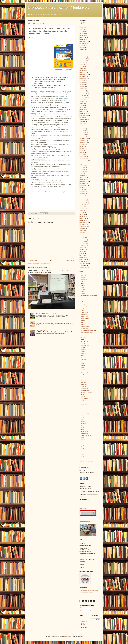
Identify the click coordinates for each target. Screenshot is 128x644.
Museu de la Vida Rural (86, 392)
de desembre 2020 (84, 113)
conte (82, 322)
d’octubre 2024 (83, 51)
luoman (67, 637)
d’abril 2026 (82, 32)
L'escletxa (83, 375)
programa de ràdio (85, 414)
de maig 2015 (83, 234)
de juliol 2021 (83, 100)
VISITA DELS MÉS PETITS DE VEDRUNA (47, 314)
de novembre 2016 (84, 203)
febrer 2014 (84, 353)
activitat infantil (85, 280)
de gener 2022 (83, 90)
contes (82, 324)
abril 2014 (83, 276)
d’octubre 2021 (83, 96)
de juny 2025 (82, 45)
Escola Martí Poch (85, 342)
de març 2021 (83, 108)
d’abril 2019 (82, 152)
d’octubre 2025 (83, 43)
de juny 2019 (82, 148)
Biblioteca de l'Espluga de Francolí (89, 295)
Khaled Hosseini (85, 373)
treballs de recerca (85, 451)
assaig (82, 287)
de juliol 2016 (83, 207)
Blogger (81, 637)
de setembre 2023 (84, 61)
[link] (31, 37)
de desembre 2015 (84, 220)
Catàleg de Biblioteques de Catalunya (90, 594)
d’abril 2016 (82, 213)
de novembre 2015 (84, 222)
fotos (82, 357)
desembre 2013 (84, 328)
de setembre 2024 (84, 53)
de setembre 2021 (84, 98)
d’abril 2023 (82, 67)
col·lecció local (84, 317)
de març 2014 (83, 255)
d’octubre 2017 (83, 183)
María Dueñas (84, 387)
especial (83, 344)
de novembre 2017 (84, 182)
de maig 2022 (83, 82)
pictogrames (84, 408)
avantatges (83, 289)
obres (82, 402)
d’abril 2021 (82, 106)
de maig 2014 (83, 252)
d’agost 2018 (82, 164)
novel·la (83, 396)
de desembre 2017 (84, 180)
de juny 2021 (82, 102)
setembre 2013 (84, 431)
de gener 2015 (83, 242)
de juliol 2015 (83, 230)
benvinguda (84, 291)
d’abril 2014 (82, 253)
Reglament (83, 424)
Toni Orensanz (84, 449)
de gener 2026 (83, 37)
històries (83, 361)
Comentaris (84, 611)
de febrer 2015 (83, 240)
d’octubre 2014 (83, 246)
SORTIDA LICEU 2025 (42, 330)
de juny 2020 (82, 125)
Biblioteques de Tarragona (87, 592)
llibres (82, 381)
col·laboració (84, 315)
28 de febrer (84, 274)
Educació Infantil (85, 338)
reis (82, 426)
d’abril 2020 (82, 129)
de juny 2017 (82, 191)
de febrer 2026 (83, 36)
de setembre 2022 (84, 78)
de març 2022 (83, 86)
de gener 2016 (83, 218)
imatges (83, 367)
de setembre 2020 (84, 119)
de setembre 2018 (84, 162)
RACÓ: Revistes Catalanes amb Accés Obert (84, 625)
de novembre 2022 (84, 74)
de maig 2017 (83, 193)
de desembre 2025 (84, 39)
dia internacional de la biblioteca (88, 330)
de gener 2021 (83, 111)
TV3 (82, 453)
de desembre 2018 (84, 158)
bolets (82, 303)
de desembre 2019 (84, 137)
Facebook (83, 352)
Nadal (82, 394)
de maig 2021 (83, 104)
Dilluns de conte (85, 334)
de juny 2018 (82, 168)
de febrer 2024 (83, 57)
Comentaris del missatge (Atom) (42, 263)
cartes (82, 311)
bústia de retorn (85, 305)
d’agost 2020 (82, 121)
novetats (83, 400)
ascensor (83, 285)
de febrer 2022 (83, 88)
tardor (82, 437)
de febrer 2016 (83, 217)
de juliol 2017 (83, 189)
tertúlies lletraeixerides (86, 443)
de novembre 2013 (84, 263)
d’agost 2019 (82, 145)
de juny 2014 (82, 250)
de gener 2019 (83, 156)
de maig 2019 (83, 150)
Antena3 (83, 283)
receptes (83, 418)
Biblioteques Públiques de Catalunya (89, 590)
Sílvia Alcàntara (85, 433)
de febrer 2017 (83, 199)
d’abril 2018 (82, 172)
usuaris (83, 457)
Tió (82, 447)
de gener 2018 (83, 178)
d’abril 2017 (82, 195)
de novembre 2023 (84, 59)
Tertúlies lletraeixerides (84, 621)
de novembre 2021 (84, 94)
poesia (82, 410)
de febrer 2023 (83, 71)
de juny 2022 (82, 80)
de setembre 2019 (84, 143)
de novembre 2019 (84, 139)
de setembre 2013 (84, 267)
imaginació (84, 365)
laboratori (83, 379)
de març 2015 (83, 238)
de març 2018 (83, 174)
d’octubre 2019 (83, 141)
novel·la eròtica (84, 398)
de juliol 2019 (83, 147)
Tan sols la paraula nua (86, 435)
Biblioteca (85, 23)
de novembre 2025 (84, 41)
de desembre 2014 (84, 244)
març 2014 (83, 383)
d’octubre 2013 (83, 265)
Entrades (83, 608)
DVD (82, 336)
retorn (82, 427)
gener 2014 (84, 359)
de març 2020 (83, 131)
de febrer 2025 (83, 49)
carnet (82, 309)
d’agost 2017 (82, 187)
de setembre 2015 (84, 226)
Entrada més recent (33, 260)
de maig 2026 (83, 30)
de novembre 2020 (84, 115)
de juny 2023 (82, 63)
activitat (83, 278)
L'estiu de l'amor (85, 377)
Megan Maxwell (85, 389)
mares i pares (84, 385)
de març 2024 (83, 55)
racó (82, 416)
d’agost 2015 (82, 228)
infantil (83, 371)
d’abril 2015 (82, 236)
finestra (83, 355)
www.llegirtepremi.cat (62, 99)
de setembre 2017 (84, 185)
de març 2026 (83, 34)
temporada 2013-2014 (86, 441)
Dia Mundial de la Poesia (87, 332)
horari (82, 363)
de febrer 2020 (83, 133)
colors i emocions (85, 318)
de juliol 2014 (83, 248)
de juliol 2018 (83, 166)
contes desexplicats (85, 326)
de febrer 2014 (83, 257)
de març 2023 (83, 69)
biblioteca (83, 293)
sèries (82, 429)
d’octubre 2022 (83, 76)
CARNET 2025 (40, 322)
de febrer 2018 (83, 176)
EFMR (83, 340)
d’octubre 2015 (83, 224)
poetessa (83, 412)
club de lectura (84, 313)
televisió (83, 439)
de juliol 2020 (83, 123)
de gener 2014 (83, 259)
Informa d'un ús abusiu (86, 461)
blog (82, 301)
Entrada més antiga (70, 260)
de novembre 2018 (84, 160)
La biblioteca (84, 618)
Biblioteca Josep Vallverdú (87, 297)
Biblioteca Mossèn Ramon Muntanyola (59, 7)
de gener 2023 (83, 72)
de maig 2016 (83, 211)
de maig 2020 (83, 127)
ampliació (83, 282)
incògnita (83, 369)
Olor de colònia (85, 404)
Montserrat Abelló (85, 391)
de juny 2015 (82, 232)
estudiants (83, 348)
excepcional (84, 350)
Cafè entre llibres (85, 307)
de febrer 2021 (83, 109)
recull (82, 420)
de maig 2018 (83, 170)
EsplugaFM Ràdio (85, 346)
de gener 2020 (83, 135)
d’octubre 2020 (83, 117)
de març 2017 (83, 197)
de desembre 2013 (84, 261)
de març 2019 (83, 154)
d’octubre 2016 (83, 205)
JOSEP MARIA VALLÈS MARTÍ (38, 268)
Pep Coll (83, 406)
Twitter (83, 455)
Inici (51, 260)
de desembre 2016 (84, 201)
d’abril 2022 (82, 84)
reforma (83, 422)
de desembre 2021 (84, 92)
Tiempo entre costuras (86, 445)
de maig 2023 (83, 65)
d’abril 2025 (82, 47)
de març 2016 (83, 215)
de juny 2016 (82, 209)
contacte (83, 320)
